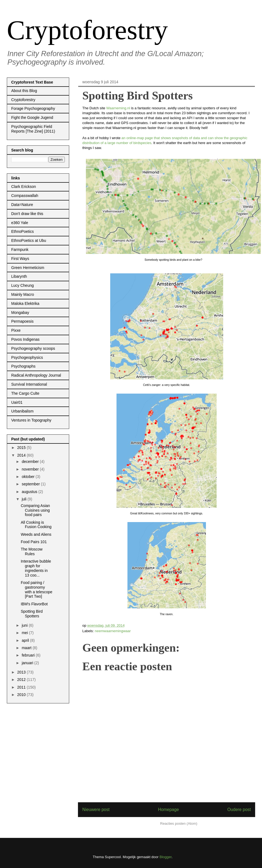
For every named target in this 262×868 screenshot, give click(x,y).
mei (25, 633)
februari (29, 655)
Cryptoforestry (87, 30)
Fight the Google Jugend (32, 118)
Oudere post (239, 810)
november (31, 469)
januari (28, 663)
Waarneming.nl (118, 108)
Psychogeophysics (27, 357)
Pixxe (16, 330)
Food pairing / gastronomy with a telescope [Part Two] (37, 589)
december (31, 462)
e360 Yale (20, 223)
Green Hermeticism (28, 268)
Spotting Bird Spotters (32, 614)
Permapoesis (22, 321)
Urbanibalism (22, 411)
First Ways (20, 259)
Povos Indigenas (25, 339)
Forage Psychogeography (33, 108)
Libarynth (19, 276)
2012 (22, 680)
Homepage (168, 810)
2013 (22, 672)
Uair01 (17, 402)
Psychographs (23, 366)
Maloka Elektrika (25, 303)
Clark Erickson (24, 187)
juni (25, 625)
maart (27, 648)
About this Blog (24, 91)
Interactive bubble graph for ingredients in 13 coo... (36, 568)
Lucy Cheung (23, 285)
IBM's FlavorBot (34, 604)
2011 (22, 687)
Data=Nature (22, 205)
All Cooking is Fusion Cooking (36, 525)
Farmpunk (20, 250)
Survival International (29, 384)
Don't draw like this (27, 214)
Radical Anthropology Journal (36, 375)
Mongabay (20, 313)
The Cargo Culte (25, 393)
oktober (29, 477)
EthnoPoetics (23, 231)
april (26, 640)
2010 (22, 695)
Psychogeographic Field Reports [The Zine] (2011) (33, 129)
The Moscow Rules (32, 552)
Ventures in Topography (31, 420)
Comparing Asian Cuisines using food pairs (35, 510)
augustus (30, 492)
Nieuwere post (96, 810)
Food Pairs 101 (34, 542)
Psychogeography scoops (33, 348)
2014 (22, 455)
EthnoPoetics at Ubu (29, 240)
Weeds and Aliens (36, 534)
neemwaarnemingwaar (113, 631)
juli (24, 499)
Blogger (165, 857)
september (31, 484)
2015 (22, 448)
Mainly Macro (23, 294)
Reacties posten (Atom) (179, 823)
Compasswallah (25, 196)
